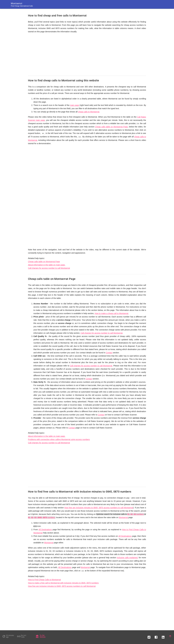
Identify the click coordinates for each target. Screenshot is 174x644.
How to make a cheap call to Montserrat (112, 313)
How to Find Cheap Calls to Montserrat (44, 580)
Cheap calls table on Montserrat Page (111, 127)
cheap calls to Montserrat (89, 112)
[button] (149, 636)
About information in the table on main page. (47, 265)
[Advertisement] (87, 54)
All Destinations (45, 530)
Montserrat (124, 517)
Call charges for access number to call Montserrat (49, 268)
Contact (109, 353)
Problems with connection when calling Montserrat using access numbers (59, 439)
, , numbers (136, 514)
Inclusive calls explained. (127, 558)
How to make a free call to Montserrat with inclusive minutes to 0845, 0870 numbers (63, 583)
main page (74, 105)
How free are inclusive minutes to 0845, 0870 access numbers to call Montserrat (99, 508)
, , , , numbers (42, 517)
